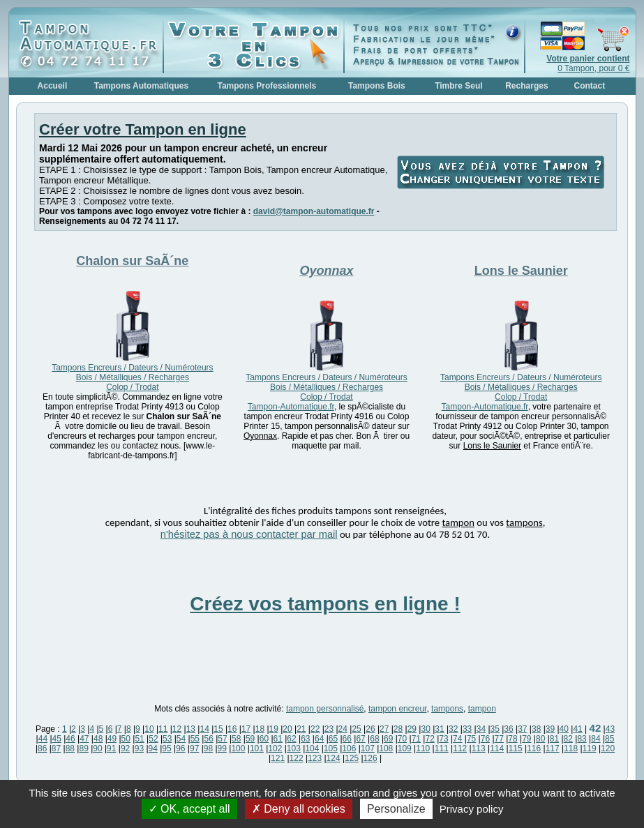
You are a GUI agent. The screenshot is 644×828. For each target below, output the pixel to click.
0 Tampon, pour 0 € (588, 63)
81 (554, 739)
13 (191, 729)
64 (319, 739)
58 (236, 739)
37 (522, 729)
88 (70, 748)
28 (398, 729)
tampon (482, 709)
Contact (590, 86)
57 (222, 739)
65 (333, 739)
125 (352, 758)
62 (291, 739)
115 (516, 748)
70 (402, 739)
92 (125, 748)
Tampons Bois (377, 86)
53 (167, 739)
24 (343, 729)
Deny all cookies (299, 809)
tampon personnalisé (325, 709)
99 (222, 748)
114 (497, 748)
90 (97, 748)
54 (181, 739)
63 (305, 739)
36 (508, 729)
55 (195, 739)
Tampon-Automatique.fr (291, 407)
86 (42, 748)
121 (278, 758)
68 (374, 739)
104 (312, 748)
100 (238, 748)
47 (84, 739)
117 (553, 748)
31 (439, 729)
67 (360, 739)
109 (405, 748)
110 (423, 748)
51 (139, 739)
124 (334, 758)
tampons (447, 709)
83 (582, 739)
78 (512, 739)
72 (429, 739)
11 (163, 729)
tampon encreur (397, 709)
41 (577, 729)
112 (460, 748)
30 (425, 729)
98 (208, 748)
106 (349, 748)
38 (536, 729)
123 (315, 758)
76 (485, 739)
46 (70, 739)
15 (218, 729)
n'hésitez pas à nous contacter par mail (249, 534)
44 (43, 739)
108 (386, 748)
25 (356, 729)
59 (250, 739)
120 (608, 748)
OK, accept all (189, 809)
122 (297, 758)
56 (208, 739)
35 (495, 729)
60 (264, 739)
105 (331, 748)
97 (194, 748)
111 (442, 748)
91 (111, 748)
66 (347, 739)
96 (180, 748)
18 (260, 729)
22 (315, 729)
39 (550, 729)
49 (112, 739)
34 (481, 729)
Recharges (526, 86)
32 (453, 729)
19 (274, 729)
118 (571, 748)
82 (568, 739)
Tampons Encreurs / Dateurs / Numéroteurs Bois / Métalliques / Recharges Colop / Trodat (132, 377)
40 (564, 729)
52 (153, 739)
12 (177, 729)
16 (232, 729)
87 (56, 748)
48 (98, 739)
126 (370, 758)
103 (294, 748)
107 (368, 748)
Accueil (53, 86)
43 (610, 729)
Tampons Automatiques (141, 86)
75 (471, 739)
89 (83, 748)
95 (166, 748)
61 (278, 739)
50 (126, 739)
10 (149, 729)
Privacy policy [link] (472, 809)
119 (590, 748)
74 (457, 739)
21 (301, 729)
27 (384, 729)
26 (370, 729)
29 (412, 729)
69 (388, 739)
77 (499, 739)
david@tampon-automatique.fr (314, 211)
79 (526, 739)
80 (540, 739)
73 (443, 739)
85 (609, 739)
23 (329, 729)
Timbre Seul (458, 86)
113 (479, 748)
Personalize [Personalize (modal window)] (396, 809)
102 (275, 748)
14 (204, 729)
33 (467, 729)
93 (139, 748)
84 (596, 739)
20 (287, 729)
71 (416, 739)
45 (57, 739)
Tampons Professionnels (267, 86)
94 (153, 748)
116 (534, 748)
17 (246, 729)
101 (257, 748)
